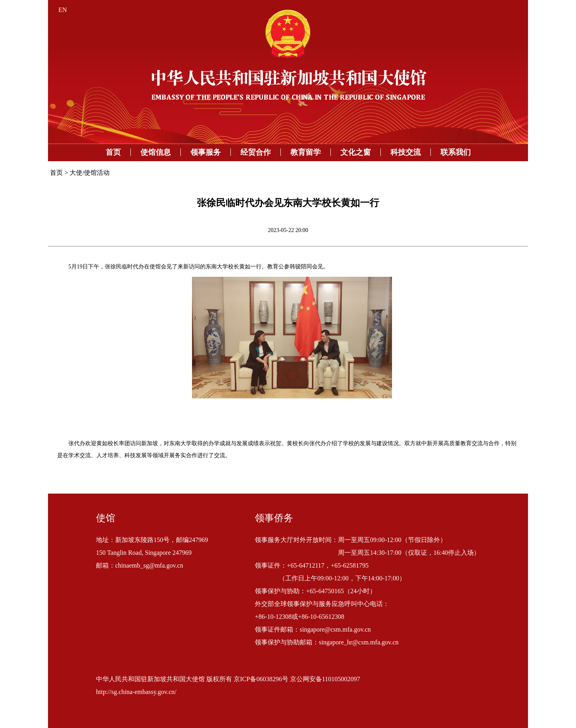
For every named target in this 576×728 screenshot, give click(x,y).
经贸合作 (256, 152)
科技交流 (406, 152)
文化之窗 (356, 152)
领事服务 (206, 152)
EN (63, 10)
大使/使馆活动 (90, 173)
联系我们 (456, 152)
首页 (113, 152)
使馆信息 (156, 152)
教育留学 (306, 152)
